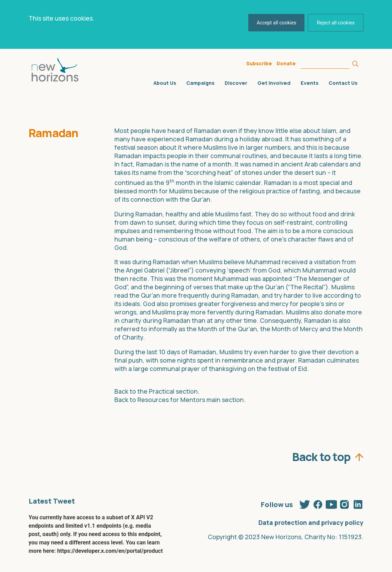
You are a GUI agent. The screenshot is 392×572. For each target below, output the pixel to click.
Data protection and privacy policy (311, 522)
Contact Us (343, 83)
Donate (286, 63)
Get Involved (274, 83)
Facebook (318, 503)
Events (310, 83)
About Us (165, 83)
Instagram (345, 503)
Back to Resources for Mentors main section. (180, 400)
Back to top (321, 455)
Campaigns (200, 83)
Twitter (305, 503)
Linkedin (358, 503)
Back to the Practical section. (157, 391)
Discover (236, 83)
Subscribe (259, 63)
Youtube (331, 503)
